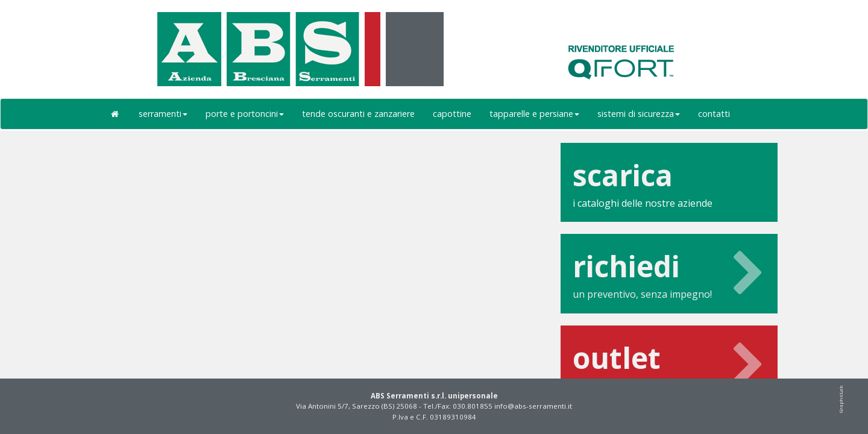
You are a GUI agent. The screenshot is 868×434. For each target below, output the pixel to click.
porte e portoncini (245, 114)
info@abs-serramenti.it (533, 406)
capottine (452, 114)
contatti (714, 114)
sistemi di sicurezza (639, 114)
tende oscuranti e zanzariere (358, 114)
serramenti (163, 114)
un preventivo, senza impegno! (669, 273)
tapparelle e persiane (534, 114)
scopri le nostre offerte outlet (669, 365)
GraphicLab (841, 399)
